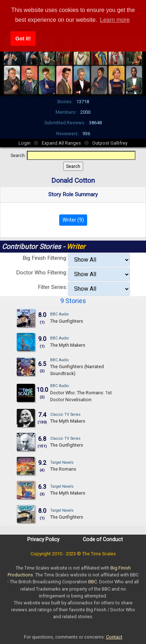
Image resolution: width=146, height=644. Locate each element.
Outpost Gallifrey (110, 143)
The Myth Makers (68, 345)
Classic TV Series (65, 414)
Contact (114, 637)
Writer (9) (73, 220)
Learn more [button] (115, 20)
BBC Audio (59, 314)
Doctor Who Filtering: (42, 273)
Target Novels (62, 462)
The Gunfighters (67, 321)
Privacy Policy (43, 539)
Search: (18, 155)
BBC (93, 582)
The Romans (63, 469)
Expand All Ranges (61, 143)
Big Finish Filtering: (45, 258)
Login (25, 143)
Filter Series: (52, 287)
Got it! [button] (23, 39)
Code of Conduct (103, 539)
